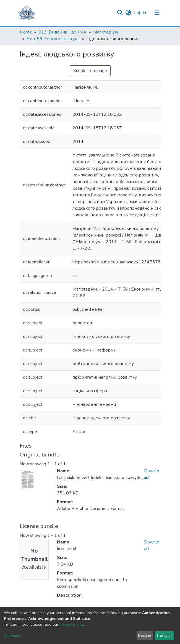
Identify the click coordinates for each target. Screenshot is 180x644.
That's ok (164, 636)
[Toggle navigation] (157, 13)
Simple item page (90, 71)
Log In (141, 13)
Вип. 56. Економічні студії (53, 39)
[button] (128, 13)
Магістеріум (105, 32)
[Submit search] (120, 13)
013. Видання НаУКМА (62, 32)
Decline (145, 636)
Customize (13, 636)
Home (26, 32)
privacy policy (71, 624)
